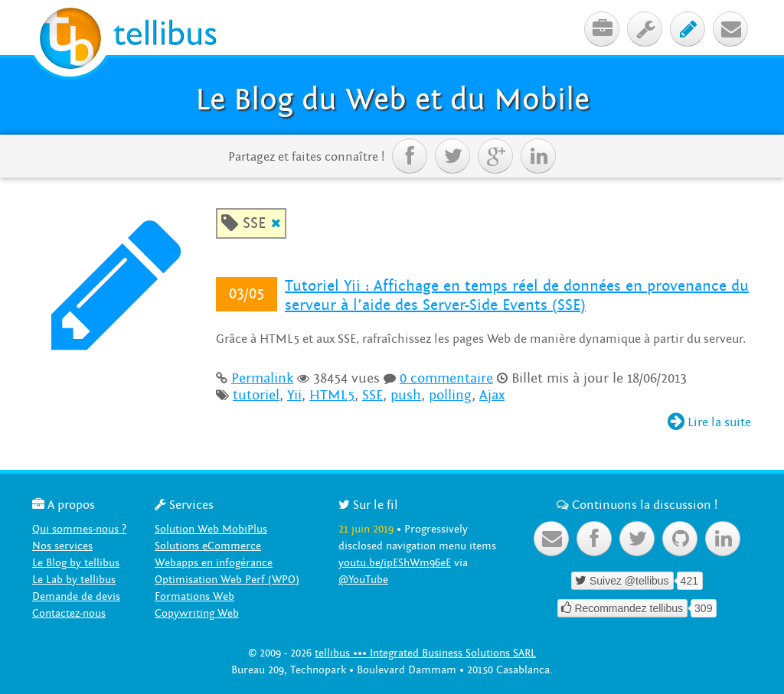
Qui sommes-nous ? (79, 529)
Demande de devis (76, 596)
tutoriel (256, 395)
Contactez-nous (69, 613)
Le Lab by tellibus (74, 580)
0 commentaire (446, 378)
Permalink (262, 378)
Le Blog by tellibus (76, 563)
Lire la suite (709, 422)
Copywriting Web (197, 613)
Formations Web (194, 596)
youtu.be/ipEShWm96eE (395, 563)
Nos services (62, 546)
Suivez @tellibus (622, 580)
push (406, 395)
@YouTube (363, 580)
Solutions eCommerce (208, 546)
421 (689, 581)
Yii (294, 395)
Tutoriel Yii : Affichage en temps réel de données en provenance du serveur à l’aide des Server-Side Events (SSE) (517, 296)
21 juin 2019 (366, 529)
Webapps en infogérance (214, 563)
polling (450, 395)
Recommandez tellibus (622, 608)
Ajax (492, 395)
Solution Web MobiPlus (211, 529)
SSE (372, 395)
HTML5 (332, 395)
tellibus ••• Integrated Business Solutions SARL (425, 653)
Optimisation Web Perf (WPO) (227, 580)
